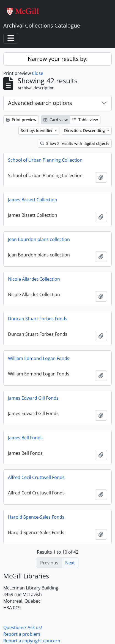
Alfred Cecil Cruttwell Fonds (36, 477)
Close (38, 73)
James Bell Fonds (25, 438)
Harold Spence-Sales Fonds (36, 517)
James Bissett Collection (33, 200)
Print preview (21, 120)
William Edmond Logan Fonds (39, 358)
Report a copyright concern (32, 641)
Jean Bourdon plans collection (39, 239)
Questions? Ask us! (23, 627)
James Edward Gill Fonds (33, 398)
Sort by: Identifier (37, 130)
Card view (56, 120)
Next (70, 563)
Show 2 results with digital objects (75, 143)
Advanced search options (40, 103)
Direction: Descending (85, 130)
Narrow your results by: (58, 59)
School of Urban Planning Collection (45, 160)
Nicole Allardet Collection (34, 279)
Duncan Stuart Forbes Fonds (38, 319)
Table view (85, 120)
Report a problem (22, 634)
